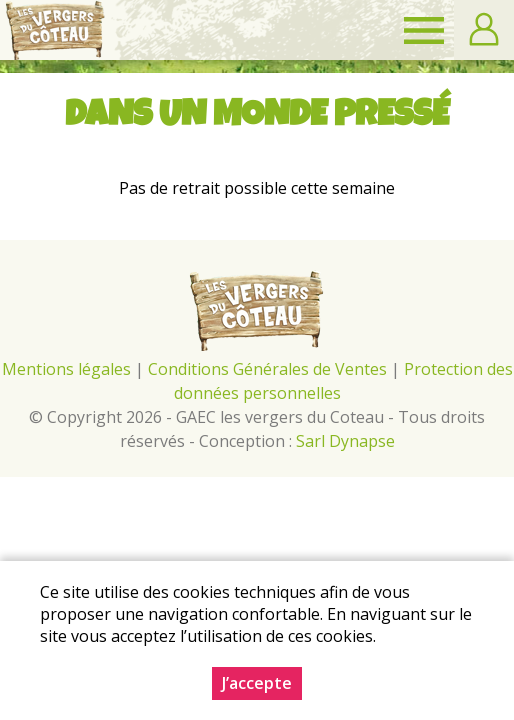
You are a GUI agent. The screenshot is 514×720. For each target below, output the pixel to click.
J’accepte (257, 683)
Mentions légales (66, 369)
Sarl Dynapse (345, 441)
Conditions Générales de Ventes (269, 369)
